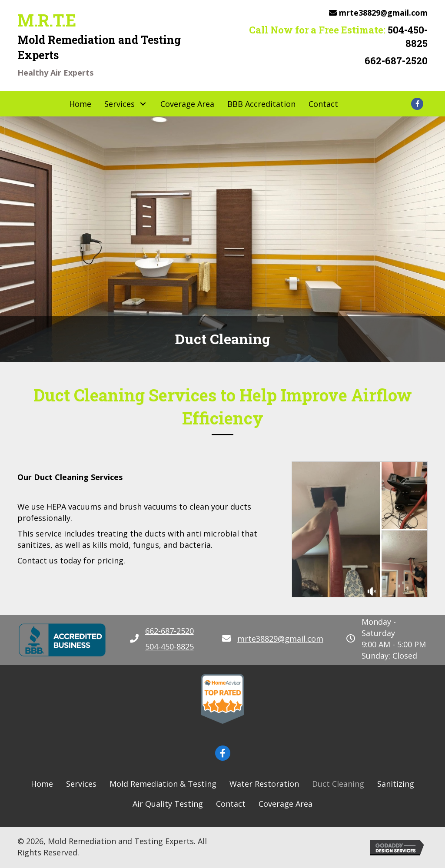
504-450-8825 (408, 36)
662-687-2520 (396, 61)
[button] (98, 104)
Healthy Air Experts (55, 73)
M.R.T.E (47, 20)
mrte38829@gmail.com (383, 13)
